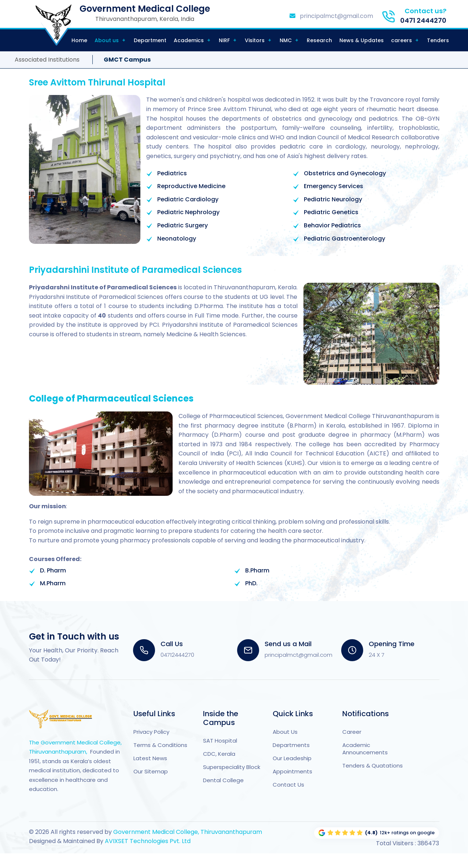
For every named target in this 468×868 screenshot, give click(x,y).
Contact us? (425, 11)
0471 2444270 (423, 20)
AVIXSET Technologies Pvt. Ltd (147, 841)
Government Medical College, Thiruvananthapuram (188, 832)
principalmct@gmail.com (331, 16)
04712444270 (177, 655)
